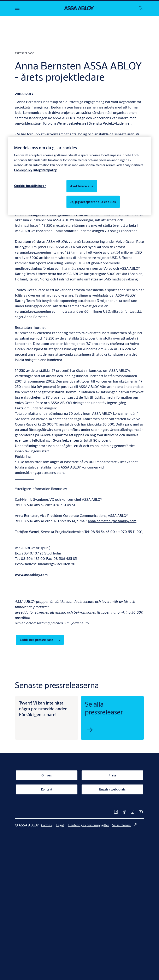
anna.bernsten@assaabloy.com (112, 521)
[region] (79, 176)
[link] (40, 640)
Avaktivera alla (82, 186)
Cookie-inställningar (30, 185)
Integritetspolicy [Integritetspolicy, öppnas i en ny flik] (45, 170)
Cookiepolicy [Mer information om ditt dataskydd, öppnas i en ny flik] (23, 170)
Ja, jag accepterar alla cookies (93, 202)
